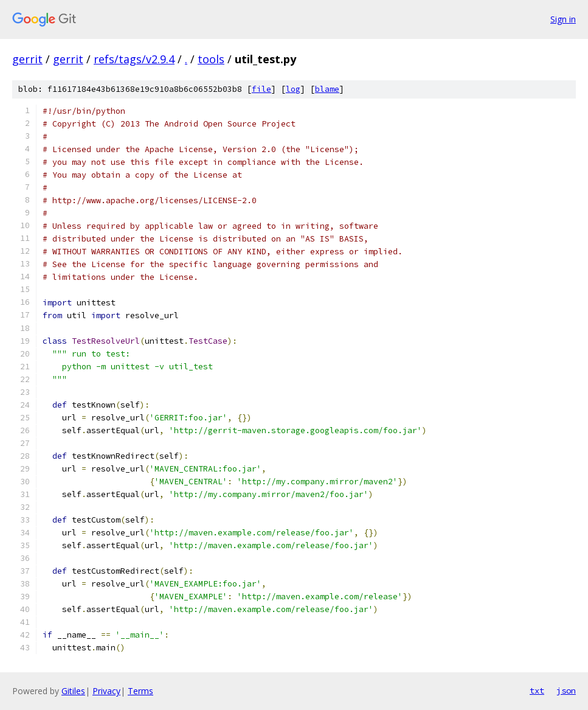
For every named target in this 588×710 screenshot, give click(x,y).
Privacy (106, 691)
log (293, 89)
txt (537, 691)
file (261, 89)
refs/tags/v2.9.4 (134, 59)
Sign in (563, 19)
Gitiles (73, 691)
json (566, 691)
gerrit (27, 59)
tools (211, 59)
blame (327, 89)
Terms (140, 691)
